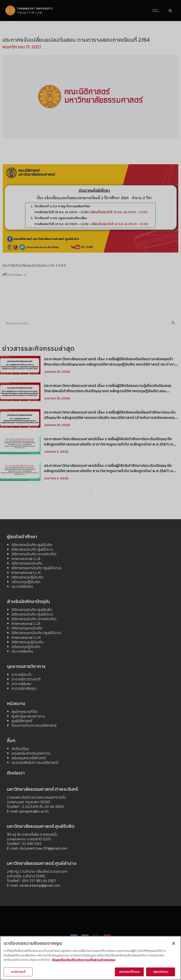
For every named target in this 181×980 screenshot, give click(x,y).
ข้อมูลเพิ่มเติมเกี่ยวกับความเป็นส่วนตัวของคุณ (84, 961)
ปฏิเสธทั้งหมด (161, 973)
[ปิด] (174, 944)
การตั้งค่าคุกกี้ (18, 973)
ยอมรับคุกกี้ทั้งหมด (129, 973)
